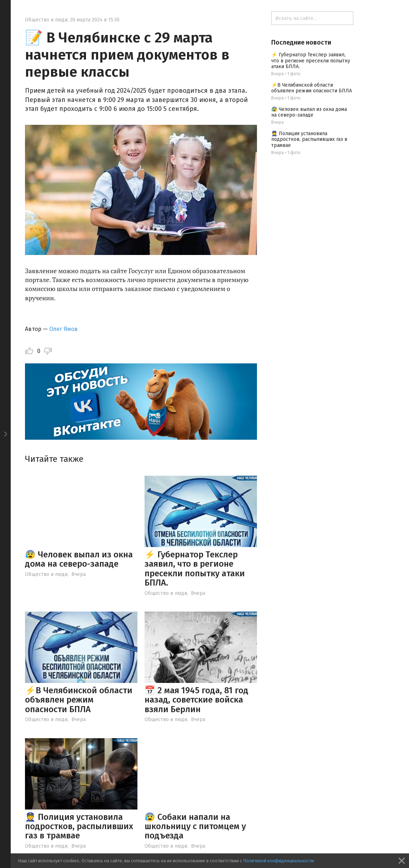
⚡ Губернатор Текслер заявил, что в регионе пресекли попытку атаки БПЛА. (195, 569)
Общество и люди (46, 20)
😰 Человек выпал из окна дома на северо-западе (79, 559)
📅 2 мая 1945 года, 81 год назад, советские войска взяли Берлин (196, 700)
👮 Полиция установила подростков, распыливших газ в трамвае (79, 826)
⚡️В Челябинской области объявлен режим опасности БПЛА (79, 700)
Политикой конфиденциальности (278, 861)
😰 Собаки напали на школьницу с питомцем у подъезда (195, 826)
